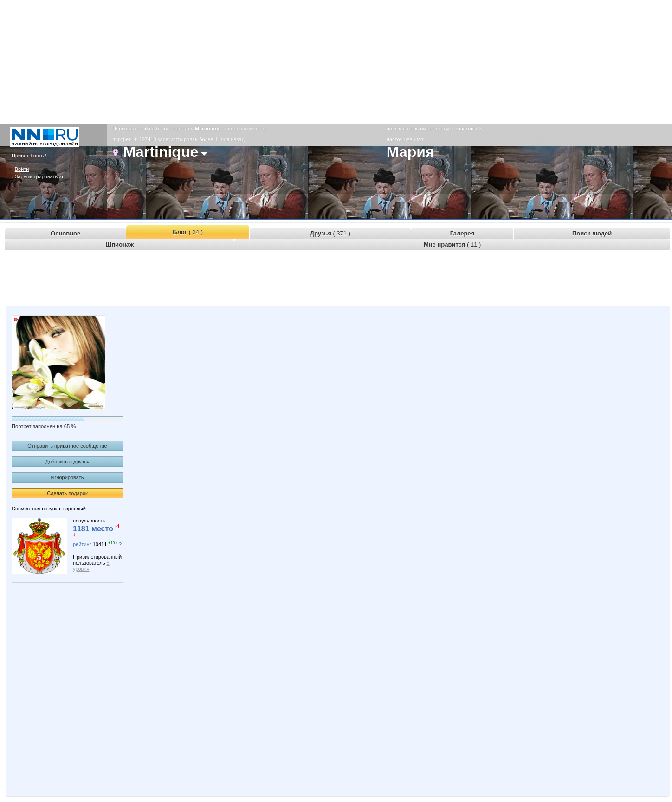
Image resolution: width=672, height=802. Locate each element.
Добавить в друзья (67, 462)
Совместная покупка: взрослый (49, 509)
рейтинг (82, 544)
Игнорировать (68, 477)
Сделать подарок (67, 493)
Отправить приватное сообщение (67, 446)
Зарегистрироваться (39, 176)
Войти (22, 169)
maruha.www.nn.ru (246, 129)
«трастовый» (467, 129)
